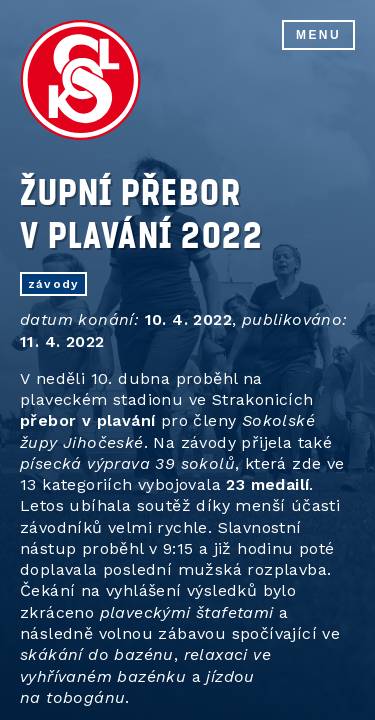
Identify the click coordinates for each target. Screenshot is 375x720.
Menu (318, 35)
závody (53, 284)
